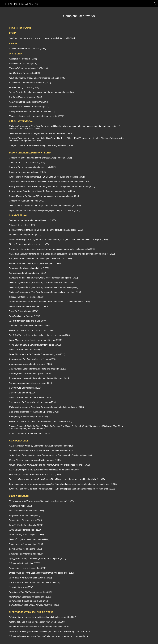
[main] (79, 15)
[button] (155, 4)
